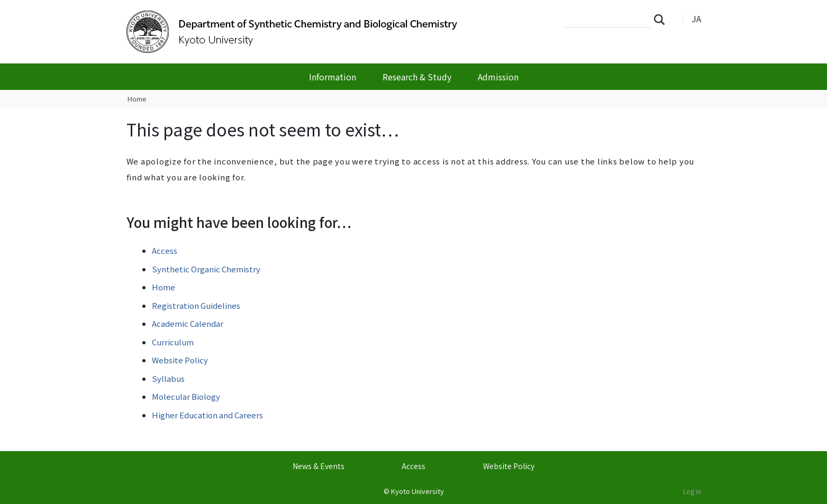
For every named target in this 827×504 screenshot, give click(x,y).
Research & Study (417, 77)
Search (662, 19)
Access (165, 250)
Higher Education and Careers (207, 415)
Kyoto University (417, 491)
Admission (498, 77)
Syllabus (168, 378)
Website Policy (180, 360)
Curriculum (173, 342)
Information (333, 77)
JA (696, 19)
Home (137, 99)
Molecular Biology (186, 396)
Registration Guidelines (196, 305)
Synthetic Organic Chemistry (206, 269)
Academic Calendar (188, 323)
